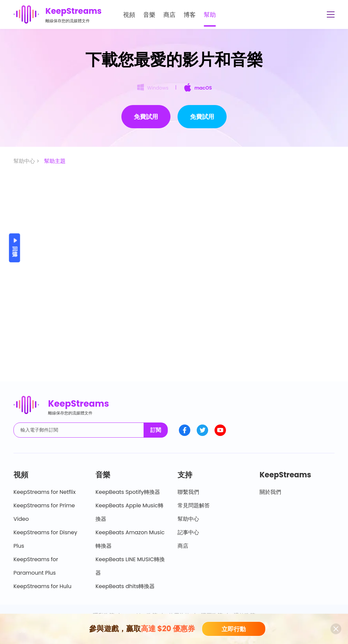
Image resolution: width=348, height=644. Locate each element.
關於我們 (270, 492)
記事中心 (188, 532)
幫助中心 (188, 519)
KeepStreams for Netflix (45, 492)
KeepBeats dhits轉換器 (125, 586)
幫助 (210, 15)
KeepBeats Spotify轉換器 (128, 492)
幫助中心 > (27, 161)
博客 (190, 15)
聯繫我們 (188, 492)
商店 (169, 15)
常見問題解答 (194, 505)
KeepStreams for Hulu (43, 586)
